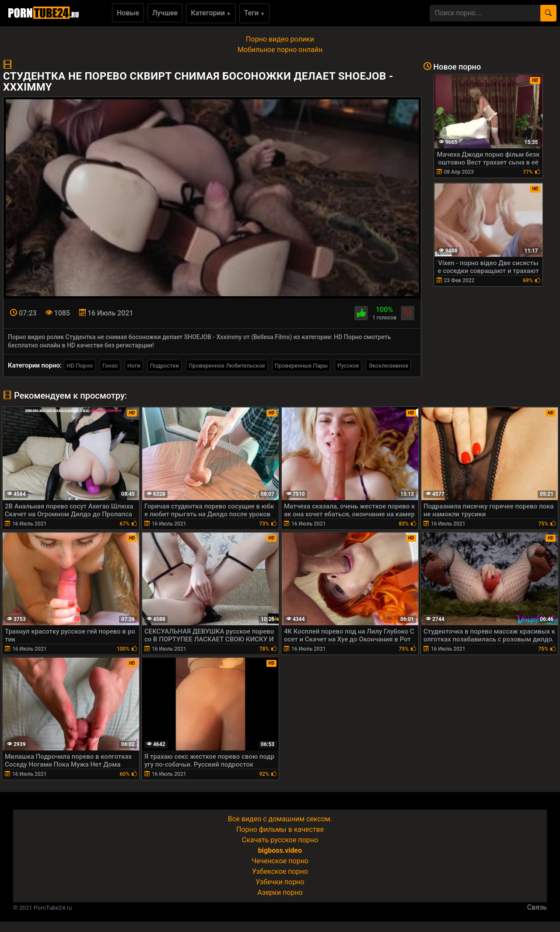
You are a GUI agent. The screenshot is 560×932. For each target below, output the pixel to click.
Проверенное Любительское (227, 366)
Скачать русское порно (280, 840)
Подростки (164, 366)
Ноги (134, 366)
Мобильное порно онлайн (280, 50)
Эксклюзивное (388, 366)
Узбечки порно (280, 882)
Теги (254, 13)
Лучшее (165, 13)
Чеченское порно (280, 861)
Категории (211, 13)
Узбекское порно (280, 871)
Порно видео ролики (280, 39)
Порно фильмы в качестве (280, 829)
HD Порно (80, 366)
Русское (348, 366)
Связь (537, 907)
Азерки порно (280, 892)
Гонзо (110, 366)
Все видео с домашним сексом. (280, 819)
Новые (128, 13)
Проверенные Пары (301, 366)
